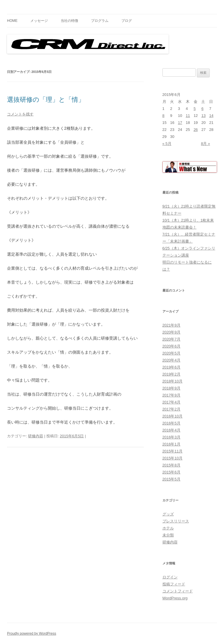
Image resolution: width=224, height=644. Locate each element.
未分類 (168, 535)
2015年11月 (173, 451)
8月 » (205, 144)
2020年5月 (171, 353)
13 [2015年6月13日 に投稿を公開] (203, 116)
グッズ (168, 514)
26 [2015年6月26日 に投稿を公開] (196, 130)
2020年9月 (171, 332)
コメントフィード (178, 591)
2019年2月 (171, 374)
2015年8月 (171, 465)
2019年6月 (171, 367)
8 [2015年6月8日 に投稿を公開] (163, 116)
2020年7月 (171, 339)
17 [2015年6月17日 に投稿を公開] (180, 123)
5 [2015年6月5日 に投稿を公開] (195, 109)
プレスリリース (176, 521)
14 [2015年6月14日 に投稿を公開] (211, 116)
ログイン (170, 577)
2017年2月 (171, 409)
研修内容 (36, 436)
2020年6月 (171, 346)
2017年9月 (171, 395)
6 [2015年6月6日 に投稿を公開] (202, 109)
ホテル (168, 528)
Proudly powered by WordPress (32, 634)
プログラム (100, 21)
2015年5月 (171, 479)
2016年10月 (173, 416)
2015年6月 (171, 472)
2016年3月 (171, 437)
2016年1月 (171, 444)
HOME (12, 21)
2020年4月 (171, 360)
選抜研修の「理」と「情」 (46, 100)
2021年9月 (171, 325)
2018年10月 (173, 381)
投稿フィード (174, 584)
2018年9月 (171, 388)
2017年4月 (171, 402)
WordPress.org (175, 598)
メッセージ (39, 21)
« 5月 (167, 144)
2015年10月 (173, 458)
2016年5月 (171, 423)
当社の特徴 (69, 21)
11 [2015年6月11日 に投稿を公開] (188, 116)
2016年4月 (171, 430)
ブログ (127, 21)
